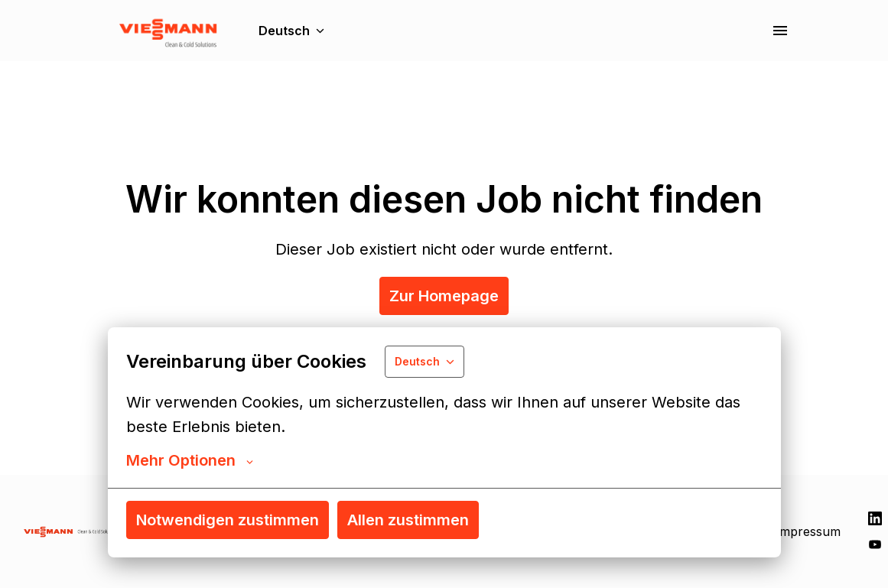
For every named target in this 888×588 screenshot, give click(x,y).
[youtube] (875, 544)
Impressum (808, 531)
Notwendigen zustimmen (228, 520)
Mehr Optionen (190, 460)
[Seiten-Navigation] (780, 31)
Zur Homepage (444, 296)
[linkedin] (875, 518)
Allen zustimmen (408, 520)
